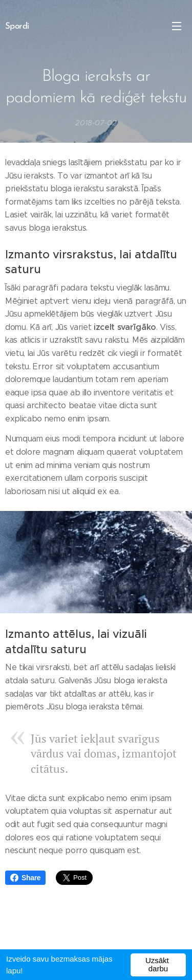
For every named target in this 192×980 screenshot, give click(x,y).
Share (25, 878)
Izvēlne (177, 26)
